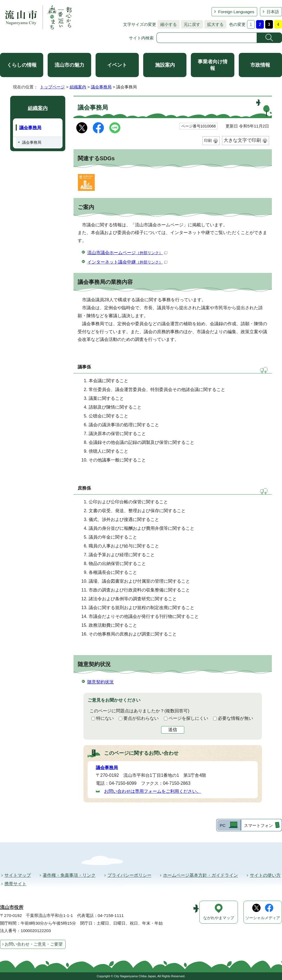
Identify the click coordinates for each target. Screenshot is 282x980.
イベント (117, 65)
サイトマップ (18, 875)
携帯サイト (15, 884)
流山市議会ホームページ (127, 253)
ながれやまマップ (219, 918)
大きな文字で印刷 (242, 140)
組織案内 (78, 87)
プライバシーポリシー (129, 875)
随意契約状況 (101, 682)
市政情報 (260, 65)
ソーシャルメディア (263, 918)
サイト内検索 (141, 38)
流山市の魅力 (69, 65)
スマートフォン (258, 825)
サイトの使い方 (265, 875)
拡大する (214, 24)
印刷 (208, 140)
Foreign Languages (236, 12)
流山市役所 (12, 907)
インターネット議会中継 (127, 262)
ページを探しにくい (188, 718)
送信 (173, 730)
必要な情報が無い (235, 718)
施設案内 (165, 65)
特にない (105, 718)
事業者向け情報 (213, 65)
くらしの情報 (22, 65)
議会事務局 (101, 87)
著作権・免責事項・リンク (69, 875)
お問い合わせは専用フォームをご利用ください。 (153, 791)
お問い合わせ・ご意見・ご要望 (34, 944)
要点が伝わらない (141, 718)
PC (223, 825)
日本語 (273, 12)
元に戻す (191, 24)
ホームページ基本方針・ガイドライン (200, 875)
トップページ (52, 87)
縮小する (167, 24)
